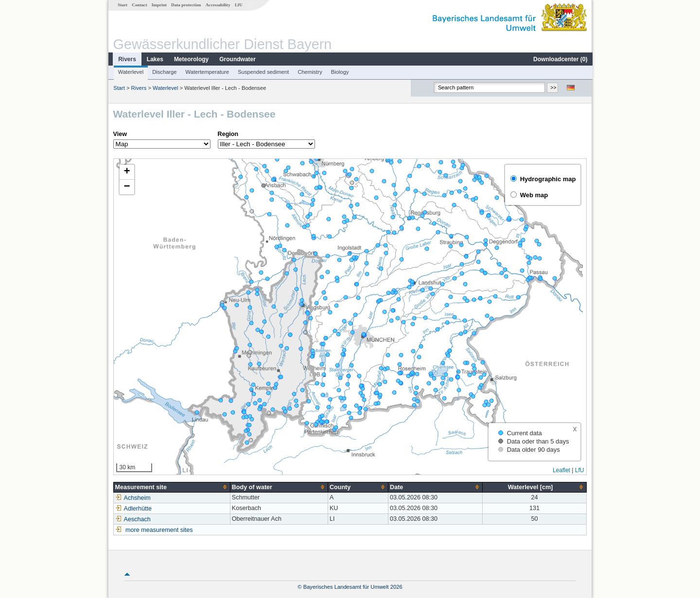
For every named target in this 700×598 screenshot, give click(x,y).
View (120, 134)
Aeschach (132, 519)
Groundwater (237, 59)
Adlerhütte (133, 509)
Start (122, 5)
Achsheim (132, 498)
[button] (126, 172)
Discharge (164, 72)
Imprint (159, 5)
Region (228, 134)
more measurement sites (159, 530)
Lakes (155, 59)
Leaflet (562, 470)
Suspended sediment (263, 72)
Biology (340, 72)
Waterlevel (130, 72)
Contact (139, 5)
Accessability (218, 5)
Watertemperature (207, 72)
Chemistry (309, 72)
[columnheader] (171, 487)
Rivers (127, 59)
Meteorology (191, 59)
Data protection (185, 5)
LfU (238, 5)
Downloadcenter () (560, 59)
